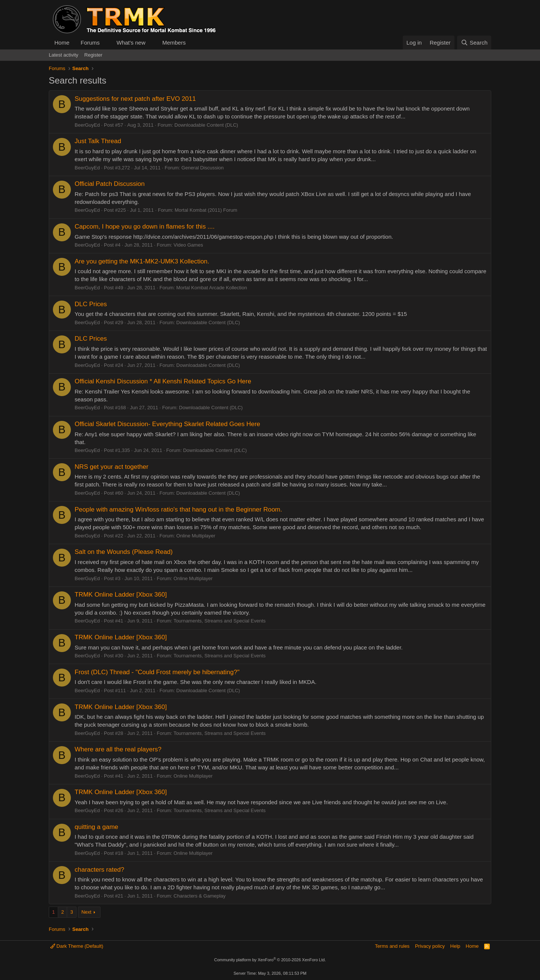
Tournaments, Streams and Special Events (220, 621)
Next (86, 912)
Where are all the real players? (118, 749)
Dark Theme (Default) (77, 946)
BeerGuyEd (87, 125)
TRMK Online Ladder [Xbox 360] (121, 595)
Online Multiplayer (196, 536)
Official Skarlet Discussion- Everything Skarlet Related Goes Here (167, 424)
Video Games (188, 245)
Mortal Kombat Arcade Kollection (212, 288)
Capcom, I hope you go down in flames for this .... (145, 227)
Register (93, 55)
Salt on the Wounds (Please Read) (124, 552)
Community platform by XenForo (270, 960)
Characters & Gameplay (200, 896)
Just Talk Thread (98, 141)
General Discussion (203, 168)
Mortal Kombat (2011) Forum (206, 210)
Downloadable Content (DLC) (206, 125)
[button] (106, 43)
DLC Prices (91, 304)
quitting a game (96, 827)
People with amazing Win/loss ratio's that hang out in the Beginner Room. (178, 509)
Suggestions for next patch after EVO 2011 (135, 99)
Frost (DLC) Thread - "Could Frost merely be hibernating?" (157, 672)
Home (62, 43)
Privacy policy (430, 946)
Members (174, 43)
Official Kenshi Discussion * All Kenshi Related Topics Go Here (163, 381)
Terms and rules (392, 946)
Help (455, 946)
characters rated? (99, 870)
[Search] (474, 43)
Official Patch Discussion (110, 184)
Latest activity (64, 55)
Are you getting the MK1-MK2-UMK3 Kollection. (142, 261)
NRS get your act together (112, 467)
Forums (90, 43)
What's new (131, 43)
